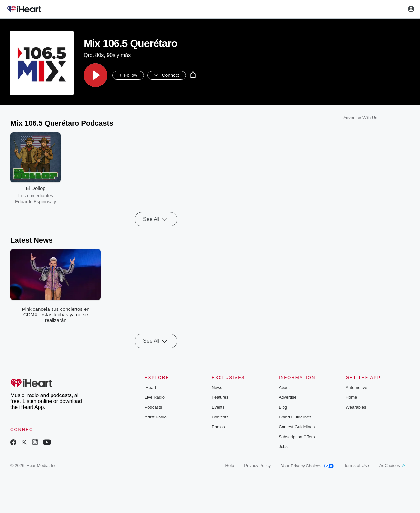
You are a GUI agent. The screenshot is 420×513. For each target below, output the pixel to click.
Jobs (283, 447)
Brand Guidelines (295, 417)
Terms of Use (357, 466)
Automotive (357, 387)
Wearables (356, 407)
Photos (218, 427)
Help (230, 466)
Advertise (287, 397)
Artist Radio (156, 417)
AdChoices (392, 466)
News (217, 387)
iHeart (150, 387)
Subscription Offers (297, 437)
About (284, 387)
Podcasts (153, 407)
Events (218, 407)
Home (352, 397)
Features (220, 397)
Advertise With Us (360, 118)
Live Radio (155, 397)
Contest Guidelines (297, 427)
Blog (283, 407)
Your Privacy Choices (307, 466)
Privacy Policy (257, 466)
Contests (220, 417)
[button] (95, 75)
